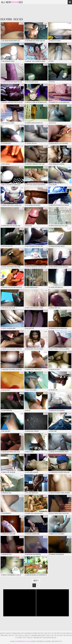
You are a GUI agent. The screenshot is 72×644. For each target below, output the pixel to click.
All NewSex (12, 2)
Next (36, 581)
